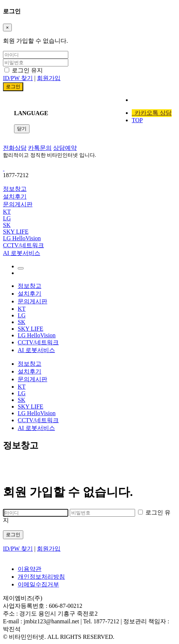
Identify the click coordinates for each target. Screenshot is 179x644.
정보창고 (15, 189)
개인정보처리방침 (41, 577)
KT (7, 212)
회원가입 (49, 78)
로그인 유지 (24, 70)
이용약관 (30, 569)
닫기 (22, 129)
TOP (137, 120)
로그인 (13, 535)
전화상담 (15, 148)
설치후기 (15, 197)
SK (7, 225)
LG (7, 218)
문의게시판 (18, 204)
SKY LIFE (16, 232)
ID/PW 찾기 (18, 78)
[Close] (7, 27)
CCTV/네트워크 (23, 245)
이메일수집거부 (38, 584)
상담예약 (65, 148)
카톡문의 (40, 148)
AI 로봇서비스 (22, 253)
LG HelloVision (22, 238)
